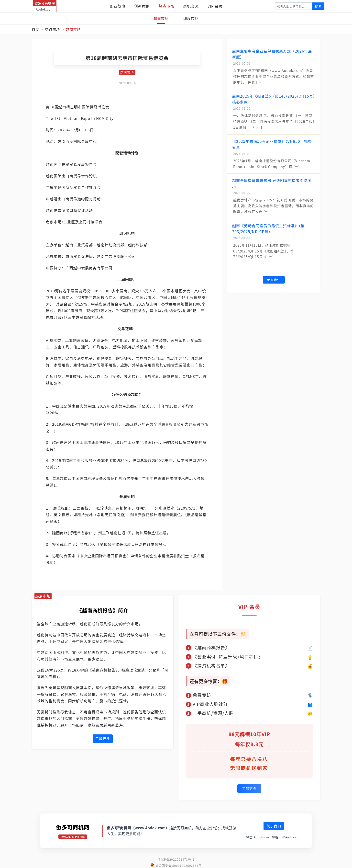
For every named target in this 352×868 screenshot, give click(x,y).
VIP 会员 (215, 6)
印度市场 (192, 18)
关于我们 (274, 825)
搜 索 (318, 6)
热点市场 (166, 6)
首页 (35, 29)
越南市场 (160, 18)
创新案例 (142, 6)
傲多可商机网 (73, 826)
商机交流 (191, 6)
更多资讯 (274, 280)
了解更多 (103, 739)
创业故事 (118, 6)
